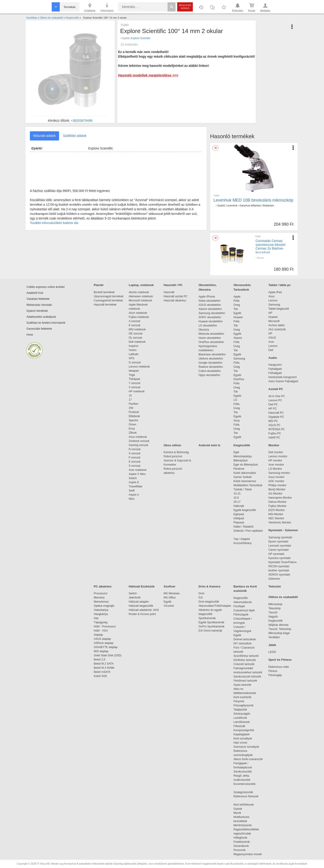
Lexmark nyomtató (280, 546)
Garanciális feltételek (39, 329)
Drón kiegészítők (209, 602)
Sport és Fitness (280, 660)
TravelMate (136, 486)
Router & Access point (142, 614)
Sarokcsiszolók (244, 772)
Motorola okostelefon (211, 334)
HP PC (273, 409)
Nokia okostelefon (209, 301)
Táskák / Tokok (243, 489)
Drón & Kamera (209, 586)
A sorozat (134, 321)
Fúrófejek (242, 606)
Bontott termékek (104, 292)
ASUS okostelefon (210, 305)
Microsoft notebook (140, 301)
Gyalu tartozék (242, 685)
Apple (237, 297)
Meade (260, 258)
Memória (99, 598)
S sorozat (135, 466)
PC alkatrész (103, 586)
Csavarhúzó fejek (246, 610)
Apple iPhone (207, 297)
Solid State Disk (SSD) (108, 655)
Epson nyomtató (278, 542)
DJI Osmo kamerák (211, 631)
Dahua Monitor (277, 502)
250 (131, 408)
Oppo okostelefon (209, 375)
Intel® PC (274, 438)
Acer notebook (138, 470)
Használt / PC (173, 285)
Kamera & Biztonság (176, 452)
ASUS (272, 338)
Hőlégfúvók (240, 838)
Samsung (239, 359)
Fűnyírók (239, 701)
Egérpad (239, 514)
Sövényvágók (244, 714)
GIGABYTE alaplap (106, 647)
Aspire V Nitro (138, 474)
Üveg (237, 305)
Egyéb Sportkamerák (212, 622)
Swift (132, 491)
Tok (236, 309)
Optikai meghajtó (104, 606)
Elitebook (134, 416)
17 (130, 400)
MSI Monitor (276, 514)
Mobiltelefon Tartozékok (248, 485)
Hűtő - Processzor (105, 626)
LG (235, 400)
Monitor (274, 445)
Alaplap (98, 635)
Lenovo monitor (278, 456)
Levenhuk (232, 205)
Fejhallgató (275, 369)
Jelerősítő (135, 598)
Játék (272, 645)
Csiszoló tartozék (244, 664)
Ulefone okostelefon (211, 359)
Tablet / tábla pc (280, 285)
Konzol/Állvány (243, 543)
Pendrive (239, 469)
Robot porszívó (173, 456)
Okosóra (204, 330)
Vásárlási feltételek (38, 299)
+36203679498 (82, 121)
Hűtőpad (239, 518)
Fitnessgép (275, 675)
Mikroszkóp (275, 604)
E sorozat (135, 325)
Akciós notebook (139, 292)
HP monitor (275, 461)
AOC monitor (276, 481)
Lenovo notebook (139, 367)
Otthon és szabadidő (283, 597)
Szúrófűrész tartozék (246, 656)
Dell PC (273, 405)
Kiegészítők (242, 445)
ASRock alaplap (104, 643)
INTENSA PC (277, 429)
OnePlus (239, 379)
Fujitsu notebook (139, 317)
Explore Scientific (141, 38)
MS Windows (172, 593)
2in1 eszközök (277, 329)
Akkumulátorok (245, 602)
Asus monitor (276, 477)
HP (270, 313)
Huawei (238, 317)
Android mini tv (209, 445)
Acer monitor (276, 465)
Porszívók (240, 850)
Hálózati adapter (139, 602)
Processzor (101, 593)
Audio (273, 358)
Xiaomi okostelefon (210, 309)
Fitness (273, 671)
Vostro (133, 350)
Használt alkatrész (175, 301)
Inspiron (134, 346)
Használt (169, 292)
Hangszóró (275, 365)
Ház (96, 618)
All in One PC (277, 396)
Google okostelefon (210, 363)
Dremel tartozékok (247, 639)
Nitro (132, 499)
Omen (132, 424)
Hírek (30, 335)
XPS (131, 358)
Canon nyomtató (279, 550)
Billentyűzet (240, 461)
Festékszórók (242, 842)
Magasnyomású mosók (248, 854)
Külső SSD (100, 676)
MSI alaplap (101, 651)
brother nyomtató (279, 570)
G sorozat (135, 362)
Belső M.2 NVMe (105, 668)
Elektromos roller (279, 667)
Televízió (275, 586)
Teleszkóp (274, 608)
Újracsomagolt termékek (109, 296)
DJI (201, 598)
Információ (107, 7)
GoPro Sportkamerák (212, 626)
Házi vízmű (240, 743)
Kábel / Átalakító (244, 527)
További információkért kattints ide (54, 223)
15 (130, 396)
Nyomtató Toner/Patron (283, 562)
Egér (236, 452)
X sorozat (135, 453)
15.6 (236, 498)
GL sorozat (135, 338)
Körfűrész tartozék (245, 660)
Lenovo (273, 301)
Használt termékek (105, 305)
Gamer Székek (243, 477)
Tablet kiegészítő (279, 309)
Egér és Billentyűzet (246, 465)
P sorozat (134, 458)
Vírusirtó (169, 606)
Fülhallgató (275, 373)
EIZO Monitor (277, 510)
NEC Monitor (276, 518)
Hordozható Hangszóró (283, 377)
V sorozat (135, 387)
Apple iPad (275, 292)
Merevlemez (101, 602)
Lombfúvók (240, 718)
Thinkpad (134, 379)
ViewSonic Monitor (280, 522)
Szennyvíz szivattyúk (246, 747)
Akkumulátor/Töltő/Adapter (215, 606)
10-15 (237, 494)
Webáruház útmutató (39, 305)
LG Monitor (275, 469)
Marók (240, 813)
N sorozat (135, 449)
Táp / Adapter (242, 539)
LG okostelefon (208, 326)
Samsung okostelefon (212, 313)
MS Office (170, 598)
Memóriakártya (243, 456)
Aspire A (134, 495)
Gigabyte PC (276, 417)
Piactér (99, 285)
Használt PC (276, 413)
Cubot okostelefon (210, 371)
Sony (237, 421)
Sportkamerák (207, 618)
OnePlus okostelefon (211, 342)
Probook (134, 412)
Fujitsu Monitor (277, 506)
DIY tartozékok (242, 643)
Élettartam (268, 205)
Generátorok (241, 846)
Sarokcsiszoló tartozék (247, 677)
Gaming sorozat (139, 445)
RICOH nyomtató (279, 566)
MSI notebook (137, 329)
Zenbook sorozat (139, 441)
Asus (271, 296)
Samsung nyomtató (280, 537)
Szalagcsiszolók (243, 792)
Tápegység (101, 622)
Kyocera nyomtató (280, 558)
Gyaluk (243, 809)
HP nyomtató (276, 554)
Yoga (132, 375)
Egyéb (237, 313)
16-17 (237, 502)
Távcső (273, 612)
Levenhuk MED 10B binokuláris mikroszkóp (253, 200)
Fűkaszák (239, 726)
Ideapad (134, 371)
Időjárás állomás (278, 625)
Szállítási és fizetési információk (46, 323)
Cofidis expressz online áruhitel (45, 287)
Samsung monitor (279, 473)
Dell (271, 350)
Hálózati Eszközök (142, 586)
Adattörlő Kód (35, 293)
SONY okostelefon (210, 317)
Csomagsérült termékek (108, 301)
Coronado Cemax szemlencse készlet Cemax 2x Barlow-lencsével (270, 246)
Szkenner (274, 579)
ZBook (133, 433)
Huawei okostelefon (211, 321)
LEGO (272, 652)
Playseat (239, 522)
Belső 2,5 (99, 660)
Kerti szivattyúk (243, 739)
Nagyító (273, 617)
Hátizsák (239, 506)
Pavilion (134, 404)
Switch (133, 478)
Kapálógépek (242, 734)
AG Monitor (275, 494)
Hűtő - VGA (101, 631)
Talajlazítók (240, 710)
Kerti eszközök (242, 697)
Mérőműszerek (243, 825)
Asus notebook (138, 437)
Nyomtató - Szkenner (283, 530)
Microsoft (274, 321)
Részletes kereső (185, 7)
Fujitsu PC (275, 433)
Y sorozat (134, 383)
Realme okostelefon (211, 367)
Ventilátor (274, 637)
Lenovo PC (275, 400)
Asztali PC (276, 389)
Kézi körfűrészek (246, 805)
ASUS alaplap (103, 639)
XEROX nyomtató (279, 575)
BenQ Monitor (277, 489)
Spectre (133, 420)
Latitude (134, 354)
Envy (132, 429)
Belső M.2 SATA (104, 664)
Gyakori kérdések (37, 311)
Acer (271, 342)
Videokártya (101, 610)
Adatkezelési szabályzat (41, 317)
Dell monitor (276, 452)
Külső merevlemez (245, 481)
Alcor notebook (138, 313)
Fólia (236, 301)
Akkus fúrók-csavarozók (248, 759)
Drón (202, 593)
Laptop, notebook (141, 285)
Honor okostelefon (210, 338)
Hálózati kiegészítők (141, 606)
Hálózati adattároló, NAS (144, 610)
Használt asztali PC (176, 296)
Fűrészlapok (243, 615)
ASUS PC (274, 425)
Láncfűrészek (244, 722)
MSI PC (273, 421)
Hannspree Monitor (280, 498)
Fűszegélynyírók (245, 705)
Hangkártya (101, 614)
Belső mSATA (103, 672)
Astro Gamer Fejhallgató (283, 381)
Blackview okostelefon (212, 354)
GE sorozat (136, 334)
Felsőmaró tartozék (245, 681)
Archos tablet (276, 325)
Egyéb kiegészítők (245, 510)
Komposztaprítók (244, 730)
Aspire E (134, 482)
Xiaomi (238, 338)
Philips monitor (277, 485)
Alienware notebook (141, 296)
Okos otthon (172, 445)
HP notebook (137, 391)
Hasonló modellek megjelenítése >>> (148, 75)
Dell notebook (137, 342)
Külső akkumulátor (245, 473)
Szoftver (169, 586)
